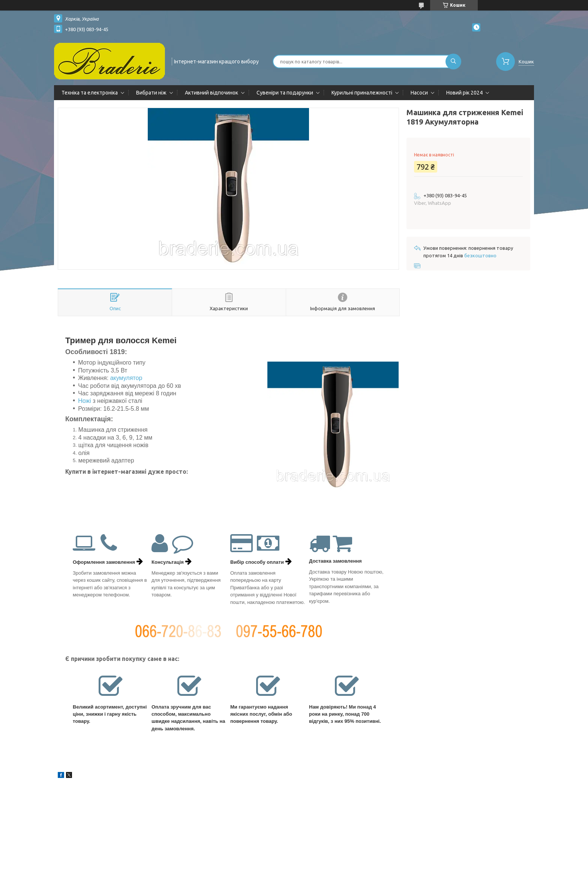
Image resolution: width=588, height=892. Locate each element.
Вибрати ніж (151, 93)
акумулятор (126, 378)
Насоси (419, 93)
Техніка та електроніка (90, 93)
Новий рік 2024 (464, 93)
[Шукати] (453, 62)
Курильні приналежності (362, 93)
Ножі (85, 401)
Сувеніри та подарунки (285, 93)
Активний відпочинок (211, 93)
